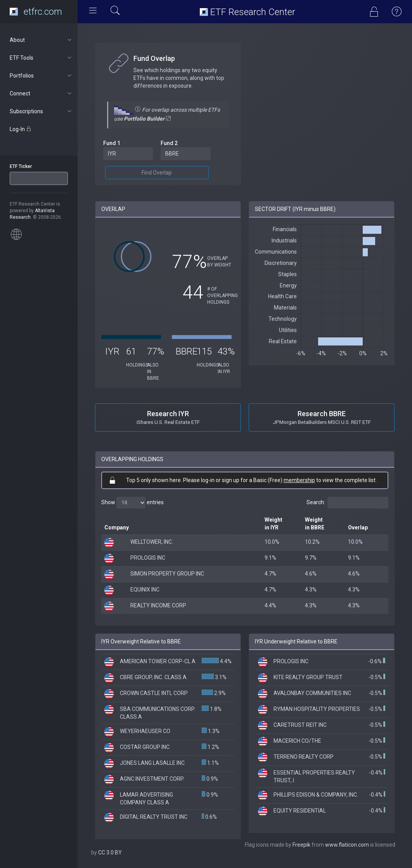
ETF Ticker (21, 166)
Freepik (301, 845)
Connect (41, 93)
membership (299, 480)
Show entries (132, 503)
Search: (347, 503)
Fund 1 (112, 143)
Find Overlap (157, 173)
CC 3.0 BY (110, 852)
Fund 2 (169, 143)
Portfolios (41, 76)
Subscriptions (41, 111)
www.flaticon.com (347, 845)
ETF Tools (41, 58)
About (41, 40)
